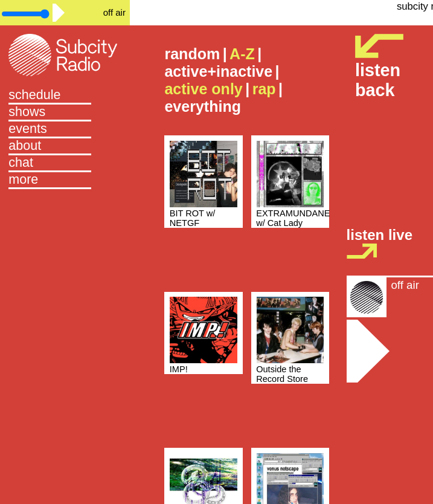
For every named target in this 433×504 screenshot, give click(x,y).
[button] (65, 181)
